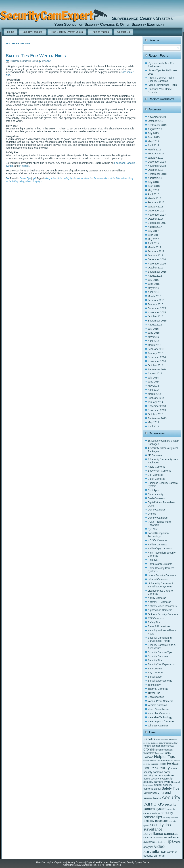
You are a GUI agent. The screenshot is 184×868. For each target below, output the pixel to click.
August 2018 (155, 178)
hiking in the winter (54, 178)
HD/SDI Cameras (158, 540)
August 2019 (155, 129)
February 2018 (156, 202)
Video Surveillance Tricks (163, 85)
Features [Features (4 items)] (159, 753)
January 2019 (155, 158)
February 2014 (156, 398)
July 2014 (153, 378)
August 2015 (155, 325)
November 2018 (157, 166)
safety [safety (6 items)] (158, 789)
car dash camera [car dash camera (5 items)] (160, 746)
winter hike (115, 178)
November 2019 (157, 117)
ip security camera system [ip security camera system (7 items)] (158, 780)
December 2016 (157, 259)
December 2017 (157, 211)
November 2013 (157, 410)
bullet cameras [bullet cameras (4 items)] (162, 740)
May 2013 (153, 422)
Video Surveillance (158, 709)
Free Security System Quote (67, 32)
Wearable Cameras (159, 713)
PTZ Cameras (156, 618)
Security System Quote (138, 862)
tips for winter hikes (99, 178)
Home (11, 32)
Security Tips (155, 660)
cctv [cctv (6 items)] (172, 746)
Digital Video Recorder (97, 862)
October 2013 (155, 414)
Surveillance (155, 677)
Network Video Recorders (162, 606)
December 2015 (157, 308)
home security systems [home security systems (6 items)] (157, 779)
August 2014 (155, 373)
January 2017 (155, 255)
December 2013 (157, 406)
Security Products (32, 32)
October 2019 (155, 121)
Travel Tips (154, 693)
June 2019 (154, 137)
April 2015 (153, 341)
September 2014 (157, 369)
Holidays (153, 560)
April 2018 (153, 194)
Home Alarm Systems (160, 564)
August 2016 (155, 276)
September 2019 (157, 125)
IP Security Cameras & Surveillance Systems (161, 585)
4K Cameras (155, 455)
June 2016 (154, 284)
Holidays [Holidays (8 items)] (173, 764)
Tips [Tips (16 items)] (170, 841)
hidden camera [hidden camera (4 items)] (150, 761)
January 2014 (155, 402)
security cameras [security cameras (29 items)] (162, 801)
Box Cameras (155, 475)
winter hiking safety (15, 181)
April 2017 (153, 243)
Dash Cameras (156, 498)
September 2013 (157, 418)
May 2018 (153, 190)
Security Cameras (158, 656)
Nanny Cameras (157, 598)
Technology (154, 685)
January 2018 (155, 207)
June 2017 (154, 235)
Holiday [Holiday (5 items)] (162, 764)
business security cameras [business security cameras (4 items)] (162, 743)
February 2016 (156, 300)
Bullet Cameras (156, 479)
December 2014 (157, 357)
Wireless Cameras (158, 726)
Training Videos (100, 32)
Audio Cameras (157, 467)
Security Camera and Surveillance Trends (160, 639)
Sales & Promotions (159, 626)
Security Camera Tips (160, 652)
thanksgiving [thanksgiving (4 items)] (160, 842)
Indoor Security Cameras (162, 575)
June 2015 (154, 333)
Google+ (132, 163)
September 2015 (157, 321)
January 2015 (155, 353)
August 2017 (155, 227)
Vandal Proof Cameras (161, 701)
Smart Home (155, 669)
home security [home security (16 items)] (157, 768)
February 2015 (156, 349)
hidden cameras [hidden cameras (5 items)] (165, 761)
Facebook (120, 163)
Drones (152, 514)
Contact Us (123, 32)
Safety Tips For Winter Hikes (36, 56)
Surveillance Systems (160, 681)
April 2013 (153, 426)
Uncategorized (156, 697)
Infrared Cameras (158, 579)
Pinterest (24, 166)
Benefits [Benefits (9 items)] (149, 739)
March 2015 (154, 345)
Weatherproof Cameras (161, 721)
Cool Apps (154, 490)
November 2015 (157, 312)
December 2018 (157, 162)
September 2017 (157, 223)
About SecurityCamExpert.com (51, 862)
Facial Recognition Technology (158, 535)
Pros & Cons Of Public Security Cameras (161, 79)
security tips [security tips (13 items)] (161, 825)
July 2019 (153, 133)
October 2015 (155, 316)
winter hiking (127, 178)
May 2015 (153, 337)
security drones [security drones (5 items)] (170, 817)
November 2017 (157, 215)
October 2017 (155, 219)
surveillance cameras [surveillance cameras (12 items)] (161, 834)
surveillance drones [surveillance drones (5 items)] (153, 838)
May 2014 (153, 386)
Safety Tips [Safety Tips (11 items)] (170, 788)
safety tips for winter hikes (76, 178)
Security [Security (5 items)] (148, 793)
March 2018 (154, 198)
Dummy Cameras (158, 518)
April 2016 (153, 292)
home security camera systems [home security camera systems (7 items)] (159, 774)
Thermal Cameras (158, 689)
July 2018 (153, 182)
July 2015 (153, 329)
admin (48, 61)
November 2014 (157, 361)
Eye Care (153, 529)
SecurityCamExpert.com (161, 664)
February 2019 (156, 154)
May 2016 (153, 288)
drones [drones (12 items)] (149, 749)
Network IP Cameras (159, 602)
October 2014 (155, 365)
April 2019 (153, 145)
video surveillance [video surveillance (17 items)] (155, 849)
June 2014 (154, 382)
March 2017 (154, 247)
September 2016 (157, 272)
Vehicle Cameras (157, 705)
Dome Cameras (157, 510)
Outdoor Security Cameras (163, 614)
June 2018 (154, 186)
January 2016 (155, 304)
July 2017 (153, 231)
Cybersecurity (156, 494)
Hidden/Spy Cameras (160, 548)
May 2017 (153, 239)
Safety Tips (25, 178)
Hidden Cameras (157, 545)
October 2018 (155, 170)
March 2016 (154, 296)
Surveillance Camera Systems (141, 18)
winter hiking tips (34, 181)
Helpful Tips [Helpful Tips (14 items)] (165, 757)
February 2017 (156, 251)
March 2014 (154, 394)
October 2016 (155, 268)
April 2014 (153, 390)
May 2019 (153, 141)
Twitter (9, 166)
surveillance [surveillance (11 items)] (153, 829)
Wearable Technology (160, 717)
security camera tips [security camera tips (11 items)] (158, 815)
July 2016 (153, 280)
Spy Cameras (155, 672)
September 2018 (157, 174)
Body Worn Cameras (160, 471)
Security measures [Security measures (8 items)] (156, 821)
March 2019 (154, 150)
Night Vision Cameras (160, 610)
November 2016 (157, 264)
